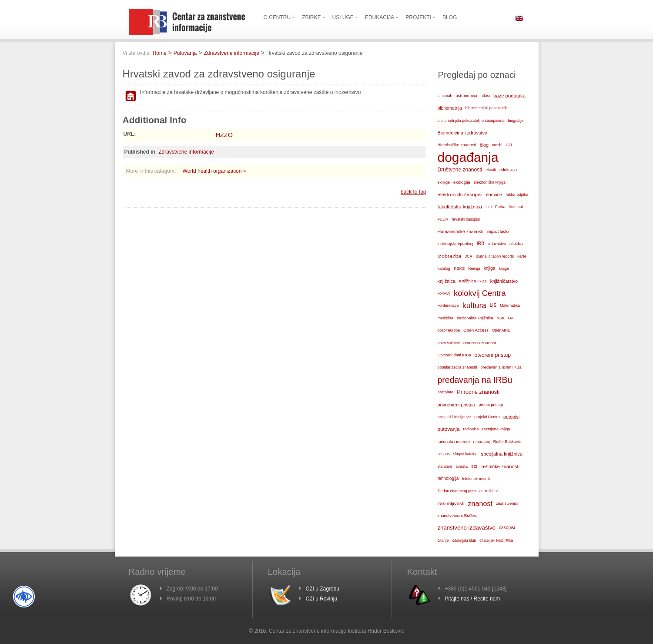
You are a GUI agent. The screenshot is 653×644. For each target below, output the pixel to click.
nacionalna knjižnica (475, 318)
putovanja (449, 429)
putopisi (511, 417)
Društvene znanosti (460, 170)
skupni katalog (465, 454)
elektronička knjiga (490, 182)
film (489, 207)
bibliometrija (450, 108)
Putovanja (185, 53)
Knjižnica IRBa (473, 281)
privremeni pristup (457, 405)
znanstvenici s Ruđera (458, 516)
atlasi (486, 96)
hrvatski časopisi (466, 219)
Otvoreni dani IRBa (454, 355)
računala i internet (454, 442)
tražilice (492, 491)
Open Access (476, 330)
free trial (516, 207)
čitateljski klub (464, 540)
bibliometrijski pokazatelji (486, 108)
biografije (516, 121)
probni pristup (491, 405)
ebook (491, 170)
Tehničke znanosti (500, 466)
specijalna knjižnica (502, 454)
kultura (474, 305)
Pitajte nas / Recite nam (473, 599)
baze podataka (509, 96)
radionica (471, 429)
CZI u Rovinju (322, 599)
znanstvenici (507, 503)
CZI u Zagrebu (323, 589)
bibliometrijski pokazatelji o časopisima (471, 121)
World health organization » (214, 171)
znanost (480, 503)
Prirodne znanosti (478, 392)
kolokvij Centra (480, 293)
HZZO (224, 135)
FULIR (443, 219)
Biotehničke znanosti (457, 145)
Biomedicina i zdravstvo (463, 133)
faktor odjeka (517, 195)
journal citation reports (495, 256)
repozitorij (482, 442)
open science (449, 343)
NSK (501, 318)
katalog (444, 268)
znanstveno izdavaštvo (467, 528)
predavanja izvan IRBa (501, 367)
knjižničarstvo (504, 281)
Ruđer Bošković (507, 442)
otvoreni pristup (492, 355)
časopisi (507, 528)
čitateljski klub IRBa (496, 540)
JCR (469, 256)
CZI (509, 145)
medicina (445, 318)
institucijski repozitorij (455, 244)
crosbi (497, 145)
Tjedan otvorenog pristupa (460, 491)
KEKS (459, 268)
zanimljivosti (451, 503)
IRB (481, 243)
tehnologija (448, 478)
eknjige (444, 182)
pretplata (446, 392)
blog (484, 145)
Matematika (510, 305)
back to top (414, 192)
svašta (462, 466)
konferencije (448, 305)
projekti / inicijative (454, 417)
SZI (474, 466)
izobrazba (450, 256)
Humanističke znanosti (461, 231)
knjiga (490, 268)
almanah (445, 96)
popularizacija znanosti (457, 367)
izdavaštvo (497, 244)
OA (511, 318)
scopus (444, 454)
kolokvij (444, 293)
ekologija (462, 182)
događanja (468, 158)
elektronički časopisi (460, 194)
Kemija (474, 268)
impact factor (498, 231)
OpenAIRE (501, 330)
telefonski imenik (476, 479)
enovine (494, 195)
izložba (516, 243)
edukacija (508, 169)
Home (160, 53)
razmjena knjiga (496, 429)
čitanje (443, 540)
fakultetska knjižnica (460, 207)
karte (522, 256)
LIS (493, 305)
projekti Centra (487, 417)
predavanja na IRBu (475, 380)
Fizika (500, 207)
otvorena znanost (480, 343)
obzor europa (449, 330)
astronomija (467, 96)
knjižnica (447, 281)
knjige (504, 268)
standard (445, 466)
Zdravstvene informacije (231, 53)
